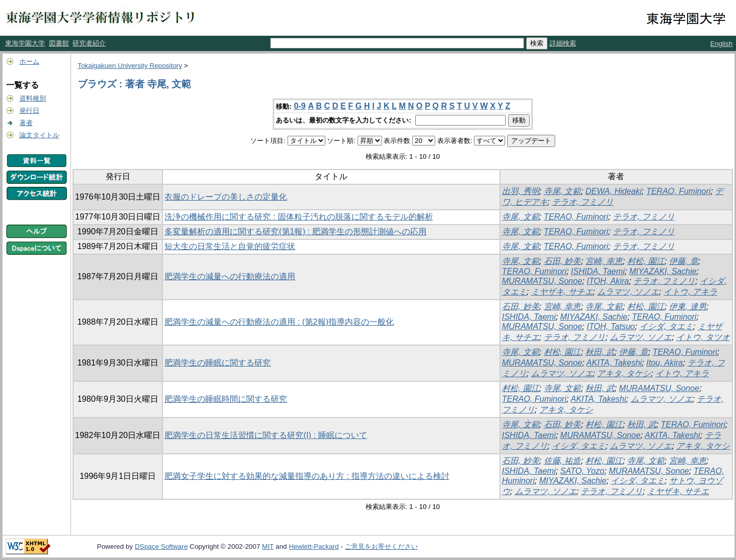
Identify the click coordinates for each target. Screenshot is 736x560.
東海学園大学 (25, 43)
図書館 (59, 43)
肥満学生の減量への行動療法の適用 (230, 276)
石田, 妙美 (563, 261)
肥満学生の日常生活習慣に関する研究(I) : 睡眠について (266, 435)
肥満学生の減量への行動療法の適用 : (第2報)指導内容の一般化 (279, 322)
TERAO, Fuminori (678, 191)
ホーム (29, 62)
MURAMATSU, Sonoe (542, 281)
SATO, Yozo (582, 471)
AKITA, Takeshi (614, 363)
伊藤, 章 (684, 261)
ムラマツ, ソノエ (628, 292)
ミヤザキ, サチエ (562, 292)
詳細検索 (563, 43)
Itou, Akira (664, 363)
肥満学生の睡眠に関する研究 (218, 363)
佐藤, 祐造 (563, 461)
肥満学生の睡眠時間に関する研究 (226, 399)
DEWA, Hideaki (613, 191)
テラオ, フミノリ (583, 202)
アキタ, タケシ (624, 373)
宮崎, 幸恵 (604, 261)
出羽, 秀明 (521, 191)
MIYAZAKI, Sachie (663, 271)
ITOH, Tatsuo (611, 326)
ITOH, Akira (608, 281)
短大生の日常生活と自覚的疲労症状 (230, 246)
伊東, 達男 (688, 307)
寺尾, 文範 (563, 191)
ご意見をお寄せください (381, 546)
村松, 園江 (646, 261)
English (722, 44)
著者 (26, 123)
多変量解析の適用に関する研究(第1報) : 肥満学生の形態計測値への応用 (295, 232)
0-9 (300, 106)
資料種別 (33, 98)
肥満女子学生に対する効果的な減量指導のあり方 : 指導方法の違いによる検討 (307, 476)
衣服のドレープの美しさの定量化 (226, 197)
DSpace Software (161, 546)
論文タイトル (39, 135)
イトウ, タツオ (703, 337)
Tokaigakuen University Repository (130, 66)
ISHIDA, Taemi (598, 271)
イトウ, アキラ (690, 292)
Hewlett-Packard (314, 546)
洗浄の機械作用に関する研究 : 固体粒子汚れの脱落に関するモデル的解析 (299, 217)
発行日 (29, 111)
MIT (268, 546)
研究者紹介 (89, 43)
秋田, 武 (600, 352)
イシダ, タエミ (666, 326)
